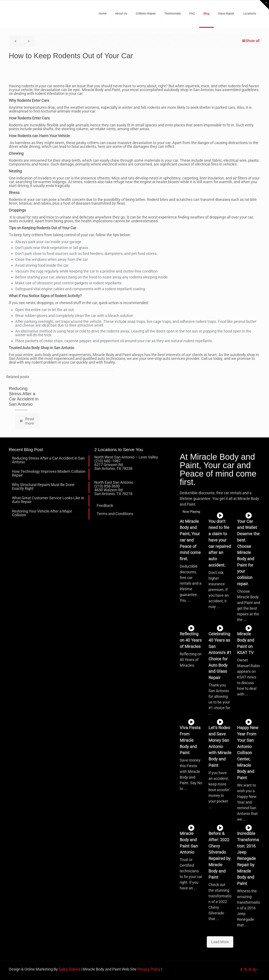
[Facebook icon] (241, 969)
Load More (220, 942)
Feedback (105, 505)
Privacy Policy (149, 969)
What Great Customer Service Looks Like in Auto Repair (48, 500)
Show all (251, 41)
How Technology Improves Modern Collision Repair (49, 473)
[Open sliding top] (264, 5)
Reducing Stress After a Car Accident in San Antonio (48, 460)
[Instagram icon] (250, 969)
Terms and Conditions (115, 514)
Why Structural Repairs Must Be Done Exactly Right (43, 487)
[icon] (254, 969)
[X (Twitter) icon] (246, 969)
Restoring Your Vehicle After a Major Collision (42, 513)
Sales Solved (69, 969)
